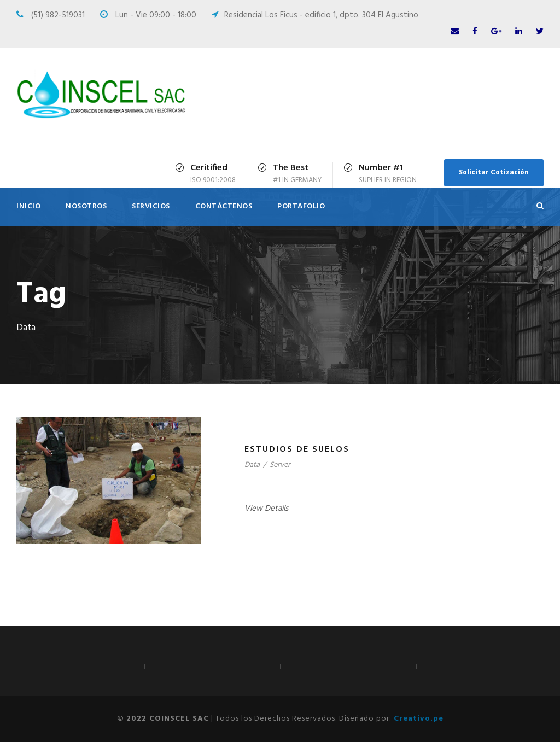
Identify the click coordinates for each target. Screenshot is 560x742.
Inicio (28, 206)
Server (280, 465)
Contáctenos (224, 206)
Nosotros (86, 206)
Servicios (151, 206)
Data (252, 465)
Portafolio (301, 206)
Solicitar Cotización (494, 173)
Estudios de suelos (297, 449)
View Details (266, 509)
